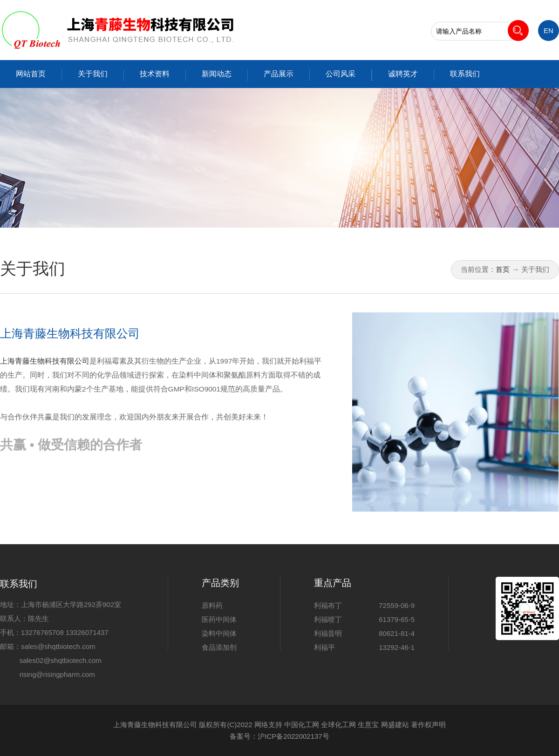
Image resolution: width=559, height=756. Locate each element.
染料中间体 (219, 633)
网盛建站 (395, 725)
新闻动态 (217, 74)
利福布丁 (328, 605)
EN (549, 30)
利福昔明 (328, 633)
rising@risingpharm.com (57, 674)
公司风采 (341, 74)
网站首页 (31, 74)
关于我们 (93, 74)
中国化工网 (302, 725)
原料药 (212, 605)
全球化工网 (338, 725)
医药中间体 (219, 619)
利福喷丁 (328, 619)
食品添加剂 (219, 647)
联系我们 (465, 74)
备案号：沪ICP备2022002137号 (279, 736)
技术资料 (155, 74)
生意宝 (368, 725)
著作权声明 (428, 725)
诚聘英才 (403, 74)
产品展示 (279, 74)
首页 (503, 269)
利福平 (324, 647)
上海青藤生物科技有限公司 (70, 333)
